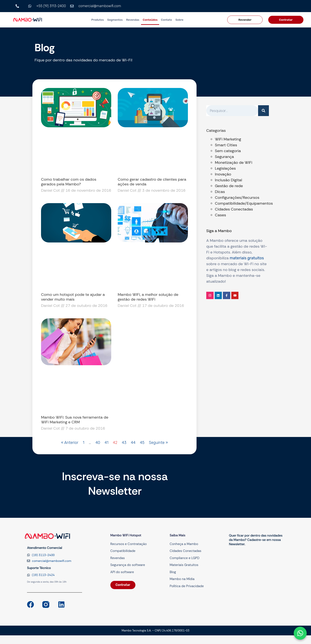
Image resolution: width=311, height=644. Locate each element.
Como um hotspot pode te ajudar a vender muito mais (73, 297)
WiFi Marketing (228, 139)
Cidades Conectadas (234, 209)
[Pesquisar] (263, 111)
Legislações (225, 168)
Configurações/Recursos (237, 198)
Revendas (133, 20)
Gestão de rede (229, 186)
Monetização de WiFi (234, 163)
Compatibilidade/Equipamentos (244, 203)
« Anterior (70, 443)
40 (98, 443)
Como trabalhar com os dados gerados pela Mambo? (69, 182)
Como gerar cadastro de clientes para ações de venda (152, 182)
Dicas (220, 192)
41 (106, 443)
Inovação (223, 174)
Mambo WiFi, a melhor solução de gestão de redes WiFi (148, 297)
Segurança (224, 157)
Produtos (98, 20)
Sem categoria (228, 151)
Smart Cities (226, 145)
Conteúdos (150, 20)
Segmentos (115, 20)
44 (133, 443)
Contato (166, 20)
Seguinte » (159, 443)
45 (142, 443)
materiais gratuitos (247, 258)
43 (124, 443)
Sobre (179, 20)
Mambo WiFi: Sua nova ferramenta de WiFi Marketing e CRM (75, 420)
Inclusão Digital (228, 180)
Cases (220, 215)
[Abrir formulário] (300, 633)
